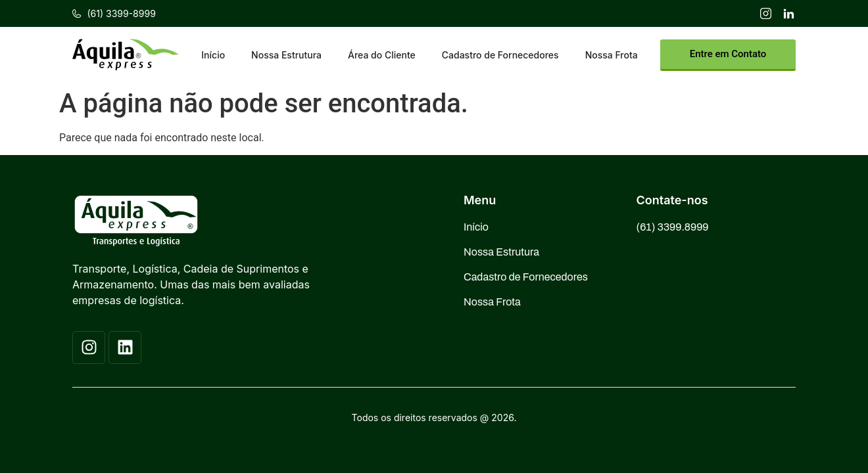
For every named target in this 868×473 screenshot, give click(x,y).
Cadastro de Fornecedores (500, 55)
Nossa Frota (612, 55)
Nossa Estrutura (286, 55)
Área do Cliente (382, 55)
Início (213, 55)
